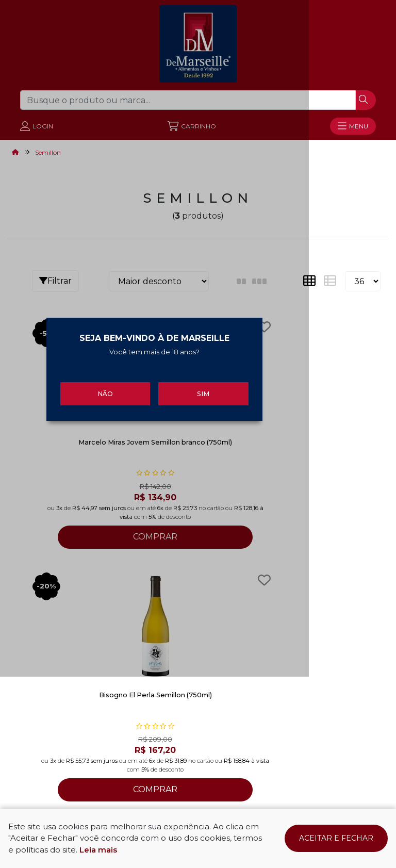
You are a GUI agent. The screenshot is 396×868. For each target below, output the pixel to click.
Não (135, 487)
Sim (261, 487)
